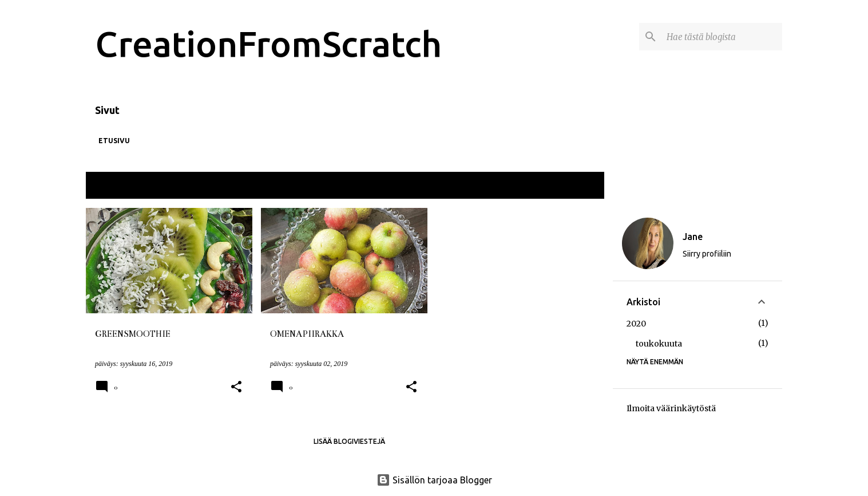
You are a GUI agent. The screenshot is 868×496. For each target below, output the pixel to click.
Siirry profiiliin (707, 254)
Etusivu (114, 141)
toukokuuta (659, 344)
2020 (636, 324)
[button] (236, 387)
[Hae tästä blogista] (722, 37)
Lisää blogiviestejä (349, 441)
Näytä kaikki (573, 186)
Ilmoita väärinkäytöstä (671, 408)
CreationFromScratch (268, 44)
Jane (693, 237)
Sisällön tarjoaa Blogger (434, 480)
